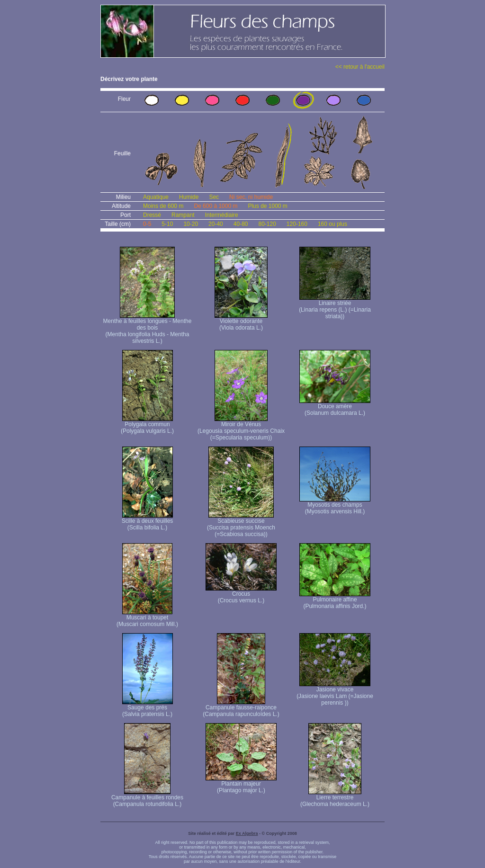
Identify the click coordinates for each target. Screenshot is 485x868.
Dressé (152, 215)
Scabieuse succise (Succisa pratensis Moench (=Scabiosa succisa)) (241, 525)
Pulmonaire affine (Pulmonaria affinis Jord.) (335, 600)
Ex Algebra (247, 833)
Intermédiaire (222, 215)
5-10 (167, 224)
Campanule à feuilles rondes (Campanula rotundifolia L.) (147, 798)
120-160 (297, 224)
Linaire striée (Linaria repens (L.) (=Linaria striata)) (335, 307)
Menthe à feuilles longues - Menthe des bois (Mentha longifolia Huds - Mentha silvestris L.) (148, 328)
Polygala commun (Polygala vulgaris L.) (147, 425)
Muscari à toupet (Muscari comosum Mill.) (147, 618)
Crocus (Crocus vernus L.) (241, 595)
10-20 (191, 224)
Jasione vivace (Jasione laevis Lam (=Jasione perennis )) (335, 694)
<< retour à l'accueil (360, 67)
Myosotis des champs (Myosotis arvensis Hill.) (335, 506)
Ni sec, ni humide (251, 197)
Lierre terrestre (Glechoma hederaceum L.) (335, 798)
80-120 (267, 224)
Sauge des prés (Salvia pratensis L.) (148, 708)
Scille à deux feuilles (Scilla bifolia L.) (148, 522)
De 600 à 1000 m (216, 206)
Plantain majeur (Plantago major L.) (241, 784)
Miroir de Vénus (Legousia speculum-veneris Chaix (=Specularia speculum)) (241, 428)
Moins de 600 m (163, 206)
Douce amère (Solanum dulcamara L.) (335, 407)
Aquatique (156, 197)
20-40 (216, 224)
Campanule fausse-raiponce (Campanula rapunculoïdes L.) (241, 708)
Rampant (183, 215)
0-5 (147, 224)
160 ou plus (332, 224)
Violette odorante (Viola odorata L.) (241, 322)
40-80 (241, 224)
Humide (189, 197)
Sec (214, 197)
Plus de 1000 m (267, 206)
